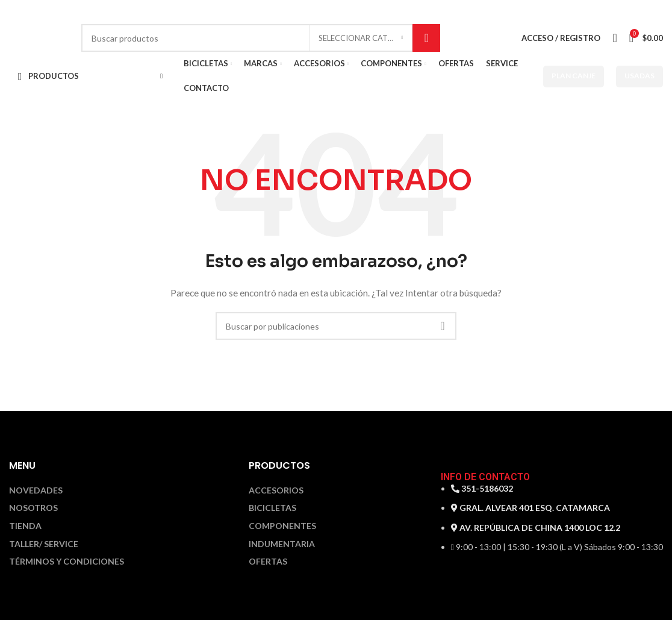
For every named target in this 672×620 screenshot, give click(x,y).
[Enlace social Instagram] (658, 12)
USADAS (639, 76)
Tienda (25, 526)
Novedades (36, 490)
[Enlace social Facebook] (648, 12)
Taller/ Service (44, 544)
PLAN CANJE (574, 76)
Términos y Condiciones (67, 562)
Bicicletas (272, 508)
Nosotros (33, 508)
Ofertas (268, 562)
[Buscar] (261, 38)
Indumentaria (282, 544)
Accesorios (276, 490)
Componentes (282, 526)
